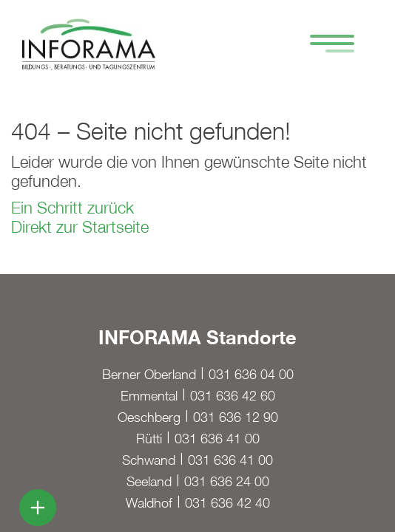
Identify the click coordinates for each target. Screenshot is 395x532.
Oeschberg (149, 417)
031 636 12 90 (236, 417)
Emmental (149, 396)
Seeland (149, 481)
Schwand (149, 460)
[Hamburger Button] (325, 45)
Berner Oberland (149, 374)
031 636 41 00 (217, 439)
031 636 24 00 (227, 481)
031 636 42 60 (233, 396)
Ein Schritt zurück (72, 208)
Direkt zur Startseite (80, 227)
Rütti (149, 439)
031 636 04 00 (251, 374)
